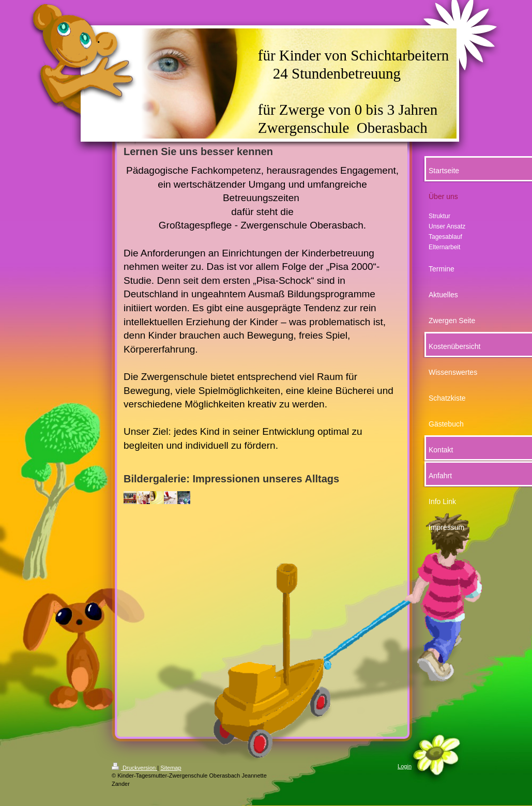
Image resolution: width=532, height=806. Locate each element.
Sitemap (171, 768)
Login (405, 766)
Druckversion (134, 768)
